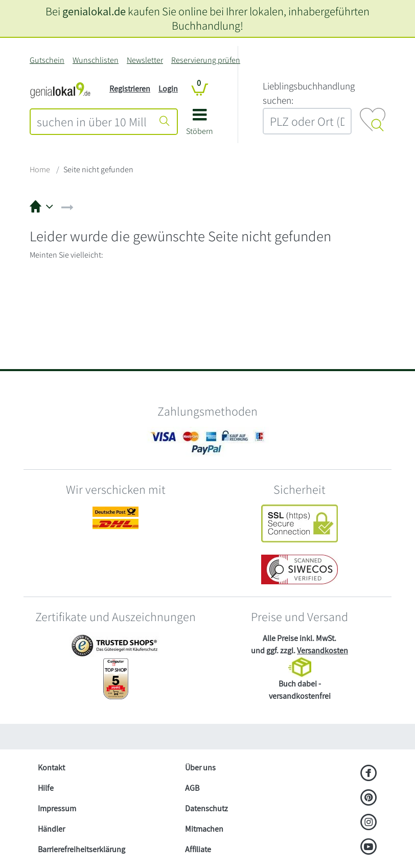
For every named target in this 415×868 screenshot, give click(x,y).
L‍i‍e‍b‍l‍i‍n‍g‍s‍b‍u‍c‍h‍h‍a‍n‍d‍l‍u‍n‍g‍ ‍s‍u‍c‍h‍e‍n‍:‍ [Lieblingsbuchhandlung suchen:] (309, 93)
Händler (51, 829)
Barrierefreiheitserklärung (82, 849)
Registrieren (130, 89)
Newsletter (145, 60)
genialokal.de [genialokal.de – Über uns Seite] (94, 11)
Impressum (57, 808)
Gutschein (47, 60)
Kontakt (51, 768)
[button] (200, 125)
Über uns (200, 768)
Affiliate (198, 849)
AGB (192, 788)
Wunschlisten (96, 60)
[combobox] (92, 122)
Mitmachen (204, 829)
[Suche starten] (165, 122)
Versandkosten (322, 650)
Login (168, 89)
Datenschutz (206, 808)
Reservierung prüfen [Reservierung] (206, 60)
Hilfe (46, 788)
